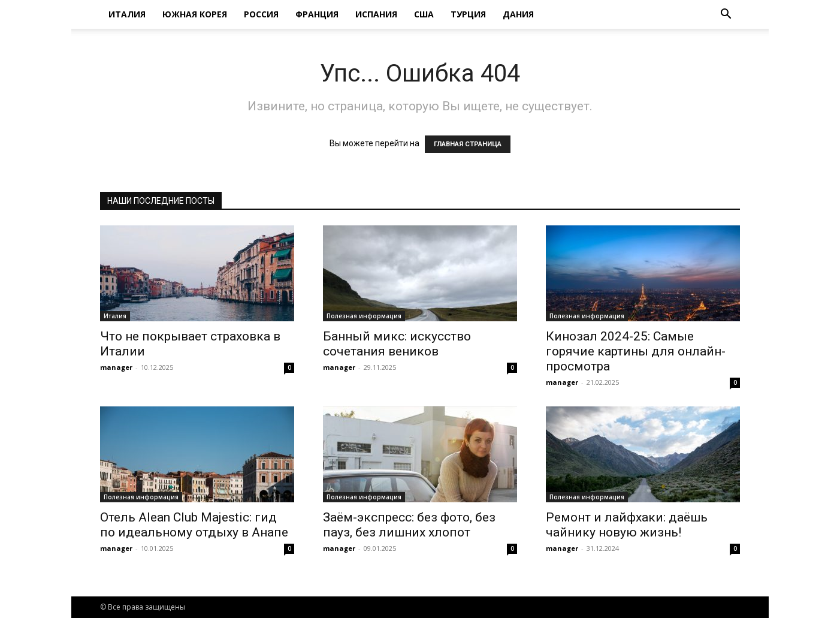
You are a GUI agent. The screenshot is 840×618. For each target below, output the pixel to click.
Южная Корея (195, 14)
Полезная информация (364, 316)
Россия (261, 14)
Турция (468, 14)
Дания (518, 14)
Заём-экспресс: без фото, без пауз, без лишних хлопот (409, 525)
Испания (376, 14)
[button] (726, 15)
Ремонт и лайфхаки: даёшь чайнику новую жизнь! (627, 525)
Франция (317, 14)
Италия (127, 14)
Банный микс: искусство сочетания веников (397, 344)
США (424, 14)
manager (116, 367)
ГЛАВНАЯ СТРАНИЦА (468, 144)
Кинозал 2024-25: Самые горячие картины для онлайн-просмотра (636, 351)
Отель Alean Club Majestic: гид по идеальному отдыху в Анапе (194, 525)
